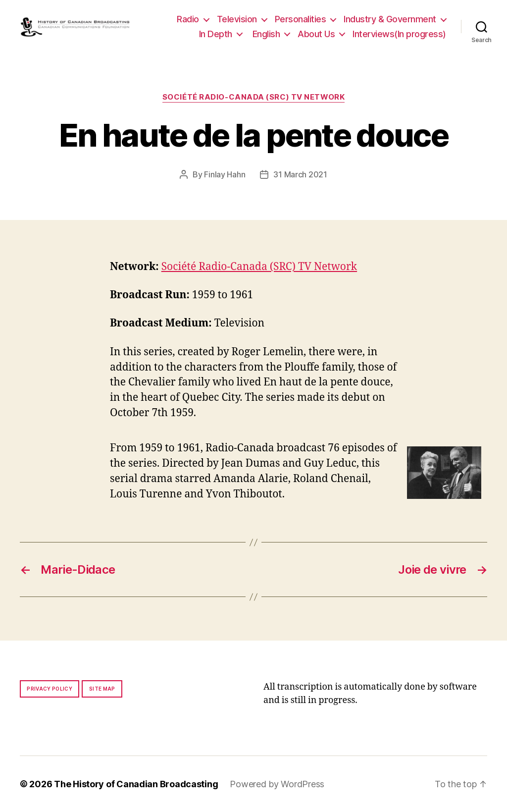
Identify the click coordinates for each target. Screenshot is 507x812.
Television (237, 19)
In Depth (216, 34)
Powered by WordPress (277, 784)
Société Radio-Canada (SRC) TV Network (253, 97)
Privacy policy (50, 689)
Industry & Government (390, 19)
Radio (188, 19)
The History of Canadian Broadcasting (136, 784)
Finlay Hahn (225, 174)
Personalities (301, 19)
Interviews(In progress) (399, 34)
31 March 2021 (300, 174)
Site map (102, 689)
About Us (316, 34)
